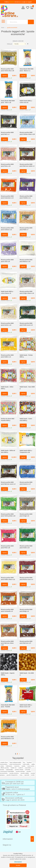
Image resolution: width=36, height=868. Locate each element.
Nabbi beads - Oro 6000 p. (27, 674)
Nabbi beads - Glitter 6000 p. (7, 388)
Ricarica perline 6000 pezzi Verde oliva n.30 (8, 70)
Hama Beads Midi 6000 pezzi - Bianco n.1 (27, 70)
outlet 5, (21, 768)
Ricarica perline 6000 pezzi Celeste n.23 (7, 229)
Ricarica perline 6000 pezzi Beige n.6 (26, 610)
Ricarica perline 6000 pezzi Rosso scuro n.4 (26, 579)
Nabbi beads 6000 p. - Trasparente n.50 (26, 451)
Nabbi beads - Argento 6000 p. (8, 674)
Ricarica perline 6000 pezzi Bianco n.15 (26, 261)
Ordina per (10, 44)
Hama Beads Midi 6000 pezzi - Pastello (8, 706)
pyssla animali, (20, 771)
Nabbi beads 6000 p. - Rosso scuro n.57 (26, 706)
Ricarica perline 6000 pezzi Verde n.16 (26, 547)
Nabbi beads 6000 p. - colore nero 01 (26, 102)
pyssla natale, (25, 773)
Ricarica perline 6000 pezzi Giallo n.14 (7, 356)
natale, (24, 766)
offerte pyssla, (5, 768)
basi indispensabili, (16, 762)
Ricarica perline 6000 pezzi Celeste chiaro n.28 (27, 133)
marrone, (17, 766)
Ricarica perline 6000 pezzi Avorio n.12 (7, 324)
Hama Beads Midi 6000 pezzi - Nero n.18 (8, 102)
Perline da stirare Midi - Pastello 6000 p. (8, 420)
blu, (24, 762)
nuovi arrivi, (31, 766)
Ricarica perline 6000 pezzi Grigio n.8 (26, 515)
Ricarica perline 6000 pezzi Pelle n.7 (26, 229)
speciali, (27, 775)
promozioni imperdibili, (7, 771)
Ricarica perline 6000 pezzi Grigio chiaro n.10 (27, 292)
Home (3, 28)
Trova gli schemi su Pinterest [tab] (14, 805)
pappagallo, (10, 770)
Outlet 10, (14, 768)
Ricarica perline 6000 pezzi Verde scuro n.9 (26, 324)
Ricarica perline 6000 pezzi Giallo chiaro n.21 (8, 579)
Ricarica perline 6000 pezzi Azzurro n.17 (26, 483)
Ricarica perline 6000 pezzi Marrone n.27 (26, 642)
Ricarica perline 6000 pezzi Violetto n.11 (26, 197)
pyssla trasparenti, (12, 775)
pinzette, (28, 770)
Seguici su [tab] (7, 845)
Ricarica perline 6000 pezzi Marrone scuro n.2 (8, 483)
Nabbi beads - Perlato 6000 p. (26, 356)
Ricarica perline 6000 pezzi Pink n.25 (7, 547)
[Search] (31, 22)
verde (33, 775)
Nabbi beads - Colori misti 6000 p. (26, 420)
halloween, (9, 766)
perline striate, (19, 770)
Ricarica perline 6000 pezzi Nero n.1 (7, 133)
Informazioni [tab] (8, 839)
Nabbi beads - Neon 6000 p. (27, 388)
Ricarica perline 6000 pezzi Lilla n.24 (7, 261)
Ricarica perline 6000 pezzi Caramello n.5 (7, 610)
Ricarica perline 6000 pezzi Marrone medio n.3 (27, 165)
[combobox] (17, 22)
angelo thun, (4, 762)
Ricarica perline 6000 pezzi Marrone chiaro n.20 (7, 643)
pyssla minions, (14, 773)
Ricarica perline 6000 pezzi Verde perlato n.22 (8, 515)
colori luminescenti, (15, 764)
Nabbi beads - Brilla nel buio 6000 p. (8, 451)
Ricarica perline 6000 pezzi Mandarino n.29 (7, 738)
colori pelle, (26, 764)
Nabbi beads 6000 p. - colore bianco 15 (7, 292)
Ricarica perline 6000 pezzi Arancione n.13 (7, 197)
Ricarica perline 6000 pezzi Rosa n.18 (7, 165)
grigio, (2, 766)
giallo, (33, 764)
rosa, (21, 775)
